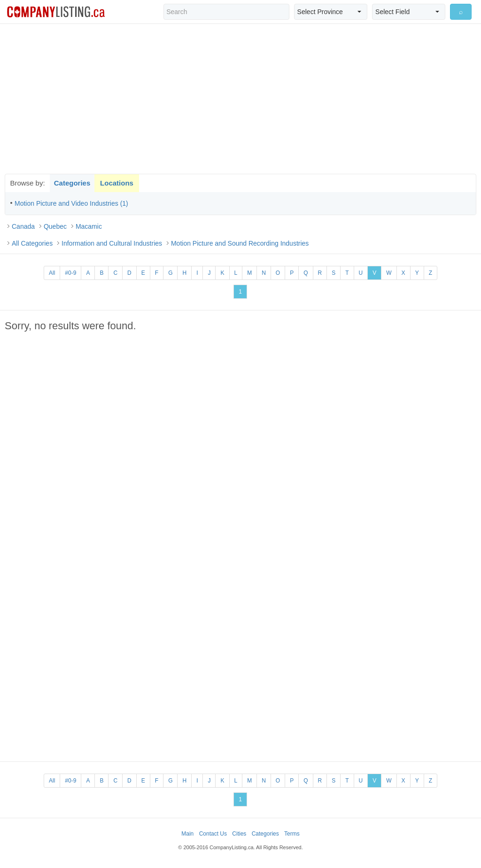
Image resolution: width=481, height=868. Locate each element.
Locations (117, 183)
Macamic (89, 226)
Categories (72, 183)
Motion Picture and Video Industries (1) (71, 203)
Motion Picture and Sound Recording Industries (240, 243)
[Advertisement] (240, 99)
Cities (239, 834)
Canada (23, 226)
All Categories (32, 243)
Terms (292, 834)
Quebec (55, 226)
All (52, 273)
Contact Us (213, 834)
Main (187, 834)
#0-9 (70, 273)
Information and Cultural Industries (112, 243)
